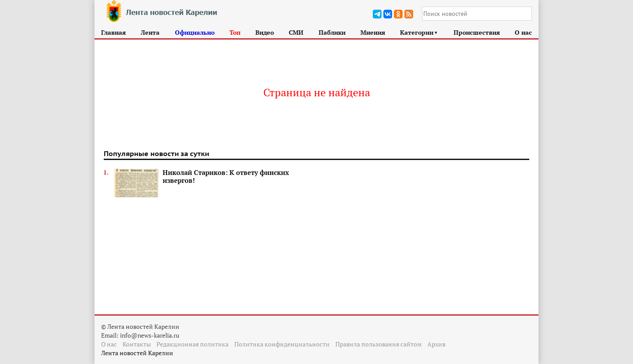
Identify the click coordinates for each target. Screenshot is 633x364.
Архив (436, 344)
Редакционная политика (193, 344)
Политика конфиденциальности (282, 344)
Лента (150, 32)
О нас (523, 32)
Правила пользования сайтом (378, 344)
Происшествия (477, 32)
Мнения (373, 32)
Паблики (332, 32)
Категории (419, 32)
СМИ (296, 32)
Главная (113, 32)
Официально (195, 32)
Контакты (137, 344)
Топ (235, 32)
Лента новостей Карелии (137, 353)
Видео (265, 32)
